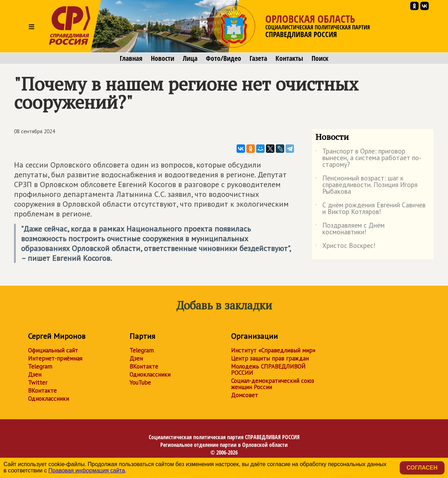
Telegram (40, 366)
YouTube (140, 383)
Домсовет (244, 395)
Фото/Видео (223, 58)
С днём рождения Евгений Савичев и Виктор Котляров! (370, 209)
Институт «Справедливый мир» (273, 350)
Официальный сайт (53, 350)
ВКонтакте (42, 391)
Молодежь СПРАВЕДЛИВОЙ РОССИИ (268, 370)
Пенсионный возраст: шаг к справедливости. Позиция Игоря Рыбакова (366, 185)
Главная (131, 58)
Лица (190, 58)
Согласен (422, 468)
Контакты (289, 58)
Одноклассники (48, 399)
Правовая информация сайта (87, 470)
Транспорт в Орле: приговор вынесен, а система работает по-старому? (368, 158)
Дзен (35, 374)
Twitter (38, 383)
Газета (258, 58)
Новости (163, 58)
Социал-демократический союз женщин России (272, 384)
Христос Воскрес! (345, 247)
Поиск (320, 58)
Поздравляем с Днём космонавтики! (350, 229)
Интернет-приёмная (55, 358)
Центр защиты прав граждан (270, 358)
